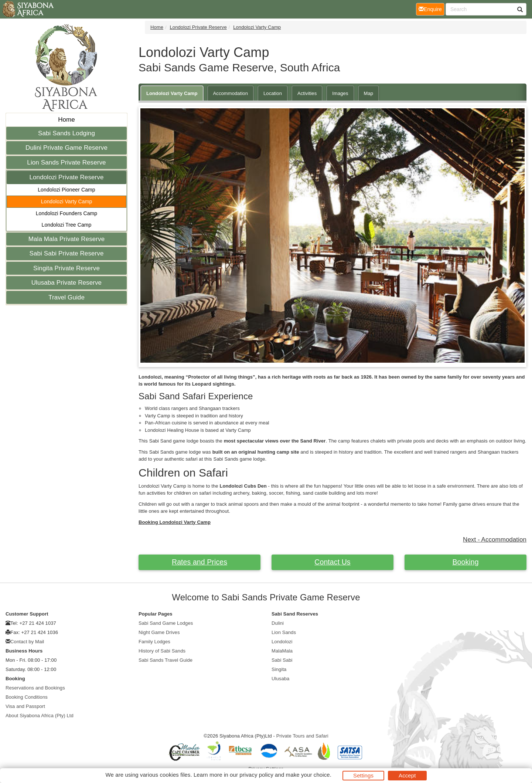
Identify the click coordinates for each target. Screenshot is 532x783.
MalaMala (282, 651)
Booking (465, 562)
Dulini (278, 623)
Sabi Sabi (282, 660)
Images (340, 93)
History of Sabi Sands (162, 651)
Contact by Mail (27, 642)
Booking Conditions (27, 697)
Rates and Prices (199, 562)
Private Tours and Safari (302, 736)
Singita (279, 669)
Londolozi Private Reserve (67, 177)
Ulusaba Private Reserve (66, 283)
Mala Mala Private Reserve (67, 239)
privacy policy (256, 775)
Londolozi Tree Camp (67, 225)
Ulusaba (280, 679)
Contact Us (332, 562)
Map (369, 93)
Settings (363, 775)
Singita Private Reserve (66, 268)
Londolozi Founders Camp (67, 213)
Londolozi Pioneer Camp (66, 190)
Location (273, 93)
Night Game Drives (159, 632)
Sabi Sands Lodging (66, 133)
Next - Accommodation (495, 540)
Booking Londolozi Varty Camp (175, 522)
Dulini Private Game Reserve (66, 148)
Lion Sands (284, 632)
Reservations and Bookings (35, 688)
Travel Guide (66, 297)
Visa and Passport (25, 706)
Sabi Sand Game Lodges (166, 623)
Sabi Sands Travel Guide (166, 660)
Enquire (432, 9)
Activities (307, 93)
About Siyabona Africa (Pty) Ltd (40, 716)
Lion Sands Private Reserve (66, 162)
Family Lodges (154, 642)
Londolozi (282, 642)
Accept (407, 775)
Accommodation (231, 93)
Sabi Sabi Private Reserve (67, 253)
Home (66, 120)
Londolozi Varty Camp (67, 201)
